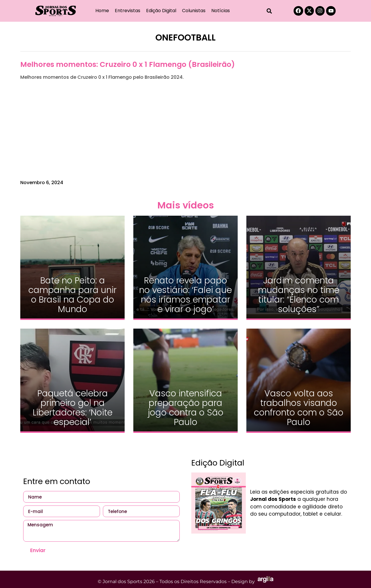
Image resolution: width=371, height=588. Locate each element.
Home (102, 11)
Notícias (221, 11)
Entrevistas (128, 11)
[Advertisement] (185, 130)
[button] (269, 11)
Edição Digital (161, 11)
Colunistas (194, 11)
